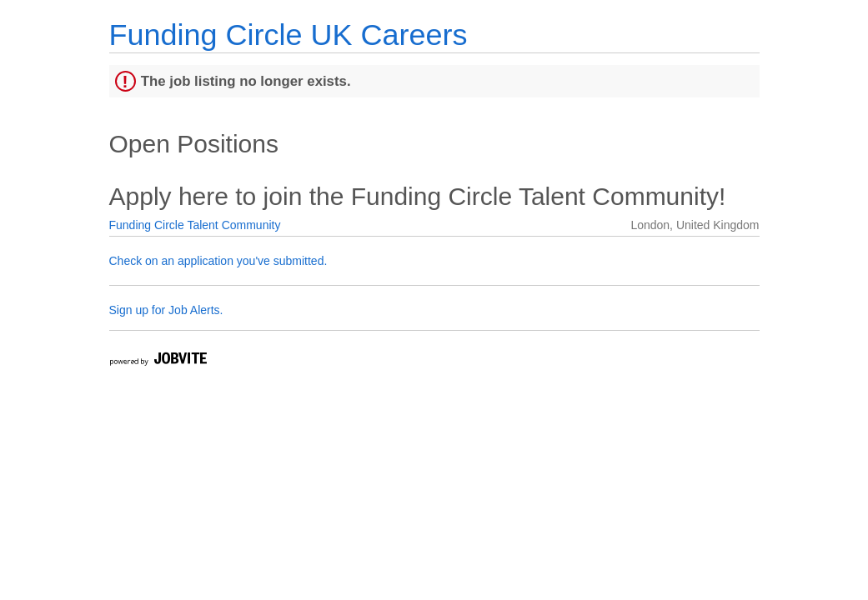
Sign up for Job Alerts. (166, 310)
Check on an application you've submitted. (218, 261)
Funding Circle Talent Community (195, 225)
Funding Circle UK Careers (288, 35)
